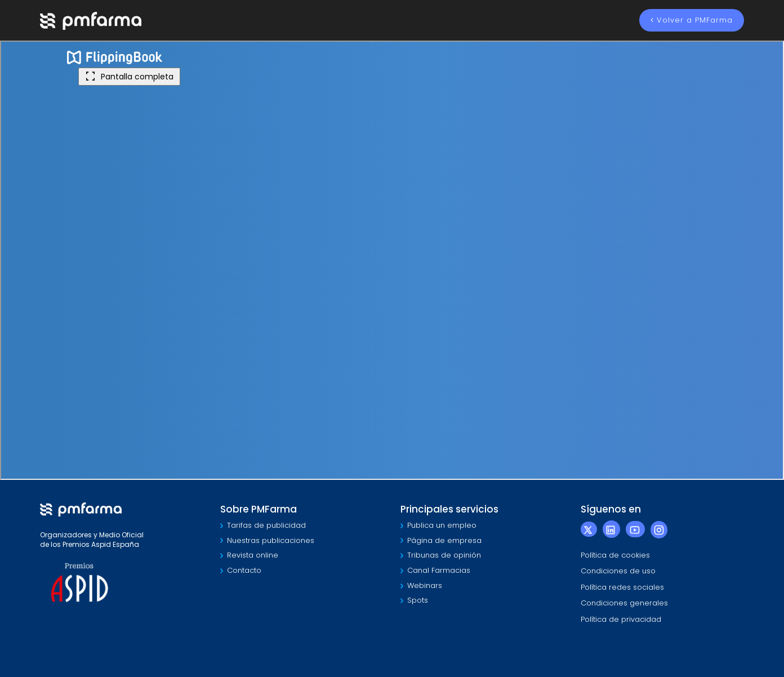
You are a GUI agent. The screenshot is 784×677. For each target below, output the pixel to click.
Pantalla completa (129, 77)
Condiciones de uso (618, 571)
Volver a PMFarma (692, 20)
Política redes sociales (622, 587)
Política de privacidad (621, 619)
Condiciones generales (624, 603)
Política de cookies (615, 555)
